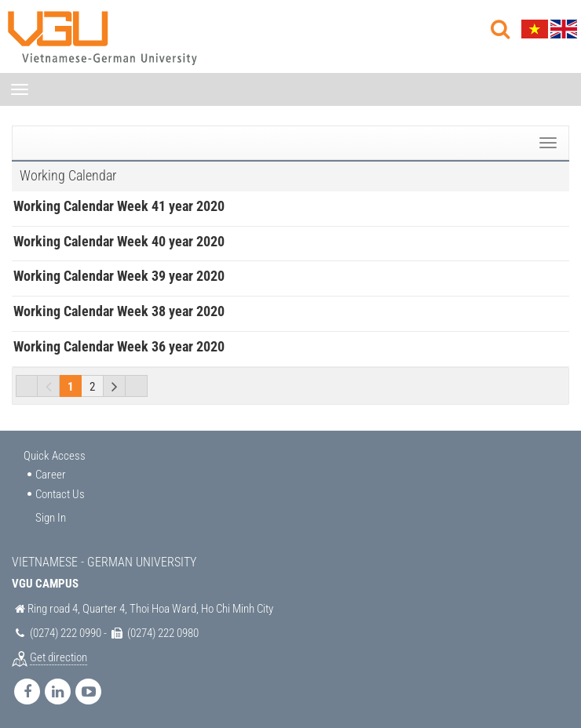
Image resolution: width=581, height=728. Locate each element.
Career (51, 475)
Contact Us (60, 494)
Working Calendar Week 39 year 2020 (119, 276)
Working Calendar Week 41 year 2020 (119, 206)
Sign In (51, 518)
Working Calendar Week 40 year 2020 (119, 241)
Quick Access (55, 456)
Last (137, 386)
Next (115, 386)
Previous (49, 386)
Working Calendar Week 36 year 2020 (119, 346)
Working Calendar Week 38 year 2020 (119, 311)
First (27, 386)
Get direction (58, 657)
